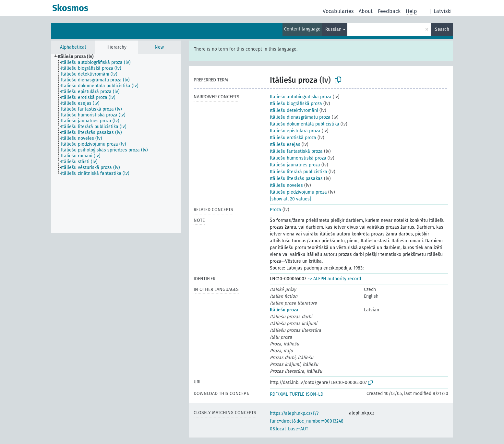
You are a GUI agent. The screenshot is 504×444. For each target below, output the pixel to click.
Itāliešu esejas (285, 144)
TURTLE (297, 394)
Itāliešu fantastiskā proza (296, 151)
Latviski (443, 11)
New (159, 47)
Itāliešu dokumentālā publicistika (305, 124)
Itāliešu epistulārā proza (295, 131)
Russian (333, 29)
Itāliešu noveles (286, 185)
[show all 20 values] (291, 199)
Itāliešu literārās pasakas (296, 179)
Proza (276, 210)
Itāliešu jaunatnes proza (295, 165)
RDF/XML (279, 394)
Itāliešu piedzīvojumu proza (298, 192)
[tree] (116, 143)
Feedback (389, 11)
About (366, 11)
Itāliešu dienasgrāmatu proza (300, 117)
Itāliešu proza (284, 310)
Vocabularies (338, 11)
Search (442, 29)
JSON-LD (315, 394)
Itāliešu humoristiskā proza (298, 158)
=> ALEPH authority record (334, 279)
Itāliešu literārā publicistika (299, 172)
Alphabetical (73, 47)
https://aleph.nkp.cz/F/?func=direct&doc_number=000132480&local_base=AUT (307, 421)
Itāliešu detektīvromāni (294, 110)
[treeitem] (78, 57)
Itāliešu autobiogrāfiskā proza (301, 97)
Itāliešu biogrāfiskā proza (296, 104)
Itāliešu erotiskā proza (293, 138)
